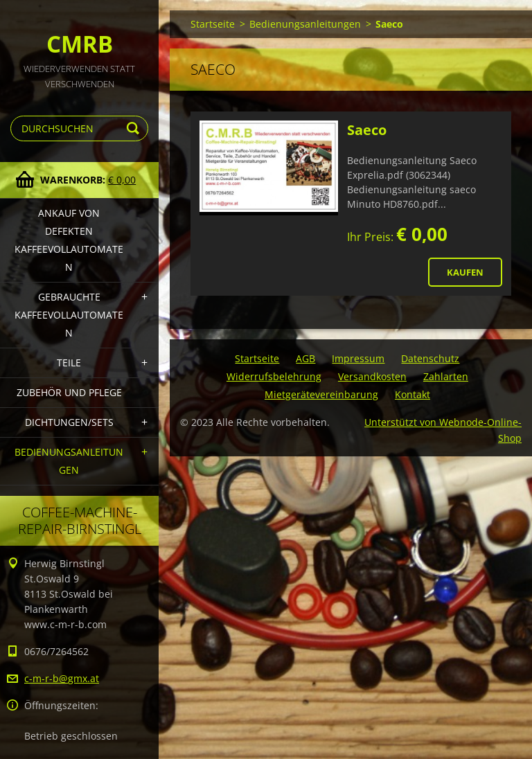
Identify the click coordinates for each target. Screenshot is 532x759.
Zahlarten (446, 376)
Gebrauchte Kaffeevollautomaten (69, 315)
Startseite (213, 24)
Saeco (367, 130)
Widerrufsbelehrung (274, 376)
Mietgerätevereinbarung (321, 394)
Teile (69, 363)
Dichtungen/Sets (69, 422)
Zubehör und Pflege (69, 392)
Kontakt (413, 394)
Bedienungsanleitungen (69, 461)
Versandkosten (372, 376)
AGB (305, 358)
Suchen (135, 128)
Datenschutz (430, 358)
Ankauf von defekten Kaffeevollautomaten (69, 240)
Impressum (358, 358)
